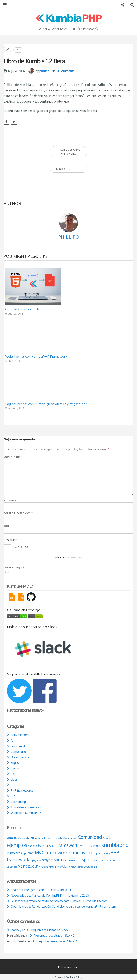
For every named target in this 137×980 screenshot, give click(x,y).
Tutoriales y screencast (26, 807)
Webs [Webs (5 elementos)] (64, 866)
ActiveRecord (20, 735)
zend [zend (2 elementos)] (96, 867)
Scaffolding (18, 802)
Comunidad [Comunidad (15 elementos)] (90, 837)
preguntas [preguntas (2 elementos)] (37, 860)
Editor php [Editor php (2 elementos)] (107, 838)
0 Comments (66, 71)
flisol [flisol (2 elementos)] (54, 846)
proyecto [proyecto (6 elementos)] (49, 860)
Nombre (10, 501)
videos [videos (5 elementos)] (44, 866)
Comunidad (18, 752)
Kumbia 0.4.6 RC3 (69, 169)
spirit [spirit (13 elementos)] (87, 859)
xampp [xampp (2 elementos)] (80, 867)
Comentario (13, 457)
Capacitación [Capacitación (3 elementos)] (70, 838)
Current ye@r (14, 567)
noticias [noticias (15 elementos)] (77, 852)
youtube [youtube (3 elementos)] (89, 867)
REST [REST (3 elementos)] (59, 860)
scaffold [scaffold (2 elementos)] (66, 860)
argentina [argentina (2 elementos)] (39, 838)
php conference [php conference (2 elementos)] (103, 853)
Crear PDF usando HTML (23, 309)
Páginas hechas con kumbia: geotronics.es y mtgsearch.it (46, 404)
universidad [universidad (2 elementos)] (12, 867)
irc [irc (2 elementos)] (88, 846)
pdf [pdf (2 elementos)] (87, 853)
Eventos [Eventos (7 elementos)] (44, 845)
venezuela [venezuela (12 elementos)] (28, 866)
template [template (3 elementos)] (106, 860)
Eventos (16, 768)
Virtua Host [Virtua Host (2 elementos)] (54, 867)
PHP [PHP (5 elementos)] (92, 853)
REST (14, 796)
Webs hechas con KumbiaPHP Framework (36, 357)
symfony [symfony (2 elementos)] (96, 860)
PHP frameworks (22, 790)
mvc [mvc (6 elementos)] (31, 853)
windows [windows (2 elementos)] (72, 867)
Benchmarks (19, 746)
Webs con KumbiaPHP (26, 813)
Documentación (21, 757)
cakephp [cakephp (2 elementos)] (59, 838)
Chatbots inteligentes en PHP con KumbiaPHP (42, 890)
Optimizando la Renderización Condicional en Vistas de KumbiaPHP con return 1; (64, 906)
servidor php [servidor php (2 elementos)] (76, 860)
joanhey (16, 930)
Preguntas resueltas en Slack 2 (50, 930)
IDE (13, 774)
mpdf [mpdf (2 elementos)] (25, 853)
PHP (18, 50)
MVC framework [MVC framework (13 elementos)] (51, 852)
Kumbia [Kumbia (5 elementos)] (95, 846)
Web (6, 526)
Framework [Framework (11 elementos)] (67, 845)
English (16, 763)
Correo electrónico (18, 513)
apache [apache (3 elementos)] (26, 838)
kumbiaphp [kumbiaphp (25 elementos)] (115, 845)
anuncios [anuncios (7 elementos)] (14, 837)
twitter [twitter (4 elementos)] (116, 860)
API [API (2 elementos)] (32, 838)
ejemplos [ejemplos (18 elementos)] (17, 845)
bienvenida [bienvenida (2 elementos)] (49, 838)
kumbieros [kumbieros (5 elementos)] (14, 853)
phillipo (44, 71)
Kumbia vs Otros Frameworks (69, 152)
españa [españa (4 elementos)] (32, 846)
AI (12, 740)
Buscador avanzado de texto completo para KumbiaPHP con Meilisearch (59, 901)
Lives (14, 779)
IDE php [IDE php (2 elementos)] (83, 846)
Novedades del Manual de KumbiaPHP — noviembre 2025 (50, 895)
